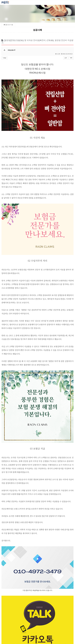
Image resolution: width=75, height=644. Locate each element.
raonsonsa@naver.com (40, 632)
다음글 (4, 58)
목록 (71, 58)
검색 (66, 58)
